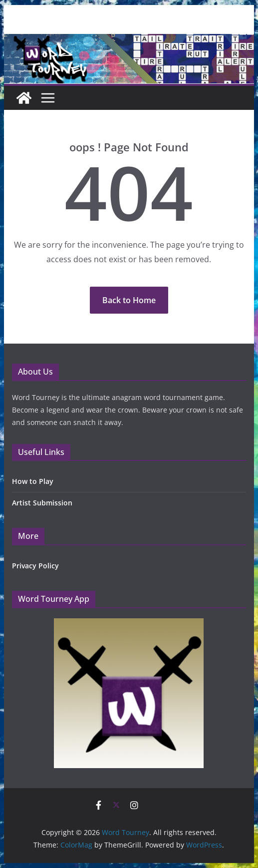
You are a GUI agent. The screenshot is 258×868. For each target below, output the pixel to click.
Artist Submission (42, 503)
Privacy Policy (35, 566)
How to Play (33, 481)
